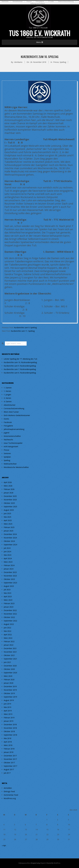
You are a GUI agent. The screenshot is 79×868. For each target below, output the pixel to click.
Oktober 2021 (9, 655)
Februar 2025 (9, 527)
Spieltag (63, 62)
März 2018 (8, 745)
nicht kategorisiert (11, 446)
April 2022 (8, 635)
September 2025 (10, 507)
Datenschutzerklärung (66, 1)
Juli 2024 (7, 548)
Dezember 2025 (10, 496)
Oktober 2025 (9, 503)
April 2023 (8, 596)
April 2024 (8, 558)
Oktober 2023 (9, 579)
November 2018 (10, 728)
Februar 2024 (9, 565)
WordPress (57, 863)
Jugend (6, 433)
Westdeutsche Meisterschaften (16, 467)
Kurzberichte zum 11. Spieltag (23, 331)
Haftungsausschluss (38, 3)
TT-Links (51, 1)
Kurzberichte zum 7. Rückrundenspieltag (20, 369)
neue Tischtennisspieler (13, 443)
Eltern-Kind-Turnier (11, 412)
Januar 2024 (9, 569)
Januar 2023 (9, 607)
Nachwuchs (8, 440)
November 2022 (10, 614)
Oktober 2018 (9, 731)
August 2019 (9, 700)
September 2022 (10, 621)
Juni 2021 (7, 662)
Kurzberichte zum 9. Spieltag (25, 327)
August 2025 (9, 510)
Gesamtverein (18, 1)
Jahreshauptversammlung (14, 429)
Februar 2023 (9, 603)
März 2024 (8, 562)
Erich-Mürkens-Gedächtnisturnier (17, 415)
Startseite (5, 1)
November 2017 (10, 759)
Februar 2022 (9, 641)
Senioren (7, 453)
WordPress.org (10, 798)
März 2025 (8, 524)
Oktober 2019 (9, 693)
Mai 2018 (7, 738)
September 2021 (10, 659)
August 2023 (9, 586)
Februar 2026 (9, 489)
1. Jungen (7, 395)
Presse (29, 1)
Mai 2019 (7, 707)
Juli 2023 (7, 590)
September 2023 (10, 583)
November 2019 (10, 690)
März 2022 (8, 638)
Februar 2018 (9, 749)
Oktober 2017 (9, 763)
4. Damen (8, 402)
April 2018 (8, 742)
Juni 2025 (7, 513)
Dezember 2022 (10, 610)
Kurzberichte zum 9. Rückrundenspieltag (20, 366)
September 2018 (10, 735)
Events (6, 419)
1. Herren (7, 391)
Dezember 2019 (10, 686)
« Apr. (4, 845)
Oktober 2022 (9, 617)
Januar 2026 (9, 493)
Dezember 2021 (10, 648)
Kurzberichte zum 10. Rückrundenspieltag (20, 362)
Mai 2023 (7, 593)
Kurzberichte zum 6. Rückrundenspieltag (20, 373)
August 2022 (9, 624)
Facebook (8, 422)
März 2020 (8, 676)
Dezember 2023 (10, 572)
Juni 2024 (7, 552)
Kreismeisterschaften (12, 436)
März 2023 (8, 600)
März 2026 (8, 486)
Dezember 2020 (10, 666)
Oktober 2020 (9, 669)
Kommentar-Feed (11, 795)
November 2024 (10, 538)
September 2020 (10, 673)
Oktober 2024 (9, 541)
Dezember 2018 (10, 724)
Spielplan (7, 457)
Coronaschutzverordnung (14, 408)
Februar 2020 (9, 680)
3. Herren (7, 398)
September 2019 (10, 697)
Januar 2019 (9, 721)
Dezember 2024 (10, 534)
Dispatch (43, 863)
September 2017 (10, 766)
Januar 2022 (9, 645)
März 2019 (8, 714)
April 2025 (8, 520)
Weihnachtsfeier (10, 464)
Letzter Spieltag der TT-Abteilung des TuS (20, 359)
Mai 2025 (7, 517)
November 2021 (10, 652)
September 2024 (10, 545)
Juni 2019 (7, 704)
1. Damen (8, 388)
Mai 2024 (7, 555)
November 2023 (10, 576)
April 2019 (8, 711)
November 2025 (10, 500)
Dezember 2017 (10, 756)
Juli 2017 (7, 773)
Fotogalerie (40, 1)
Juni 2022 (7, 628)
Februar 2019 (9, 718)
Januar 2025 (9, 531)
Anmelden (8, 788)
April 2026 (8, 482)
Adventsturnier (10, 405)
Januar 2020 (9, 683)
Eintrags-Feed (9, 791)
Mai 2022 (7, 631)
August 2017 (9, 769)
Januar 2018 (9, 752)
